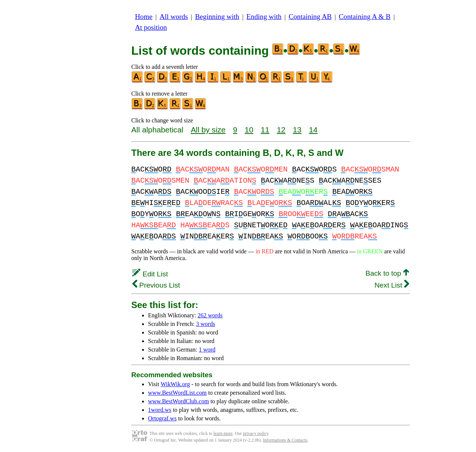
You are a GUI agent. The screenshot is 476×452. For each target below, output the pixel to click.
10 (249, 130)
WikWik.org (175, 384)
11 (265, 130)
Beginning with (217, 17)
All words (174, 17)
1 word (207, 350)
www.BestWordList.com (177, 393)
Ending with (264, 17)
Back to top (387, 273)
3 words (205, 324)
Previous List (156, 285)
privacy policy (255, 433)
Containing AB (310, 17)
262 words (210, 315)
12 (281, 130)
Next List (392, 285)
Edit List (150, 274)
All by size (208, 130)
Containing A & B (365, 17)
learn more (223, 433)
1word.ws (160, 410)
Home (144, 17)
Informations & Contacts (285, 440)
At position (151, 27)
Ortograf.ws (162, 418)
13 (297, 130)
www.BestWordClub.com (178, 401)
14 (313, 130)
